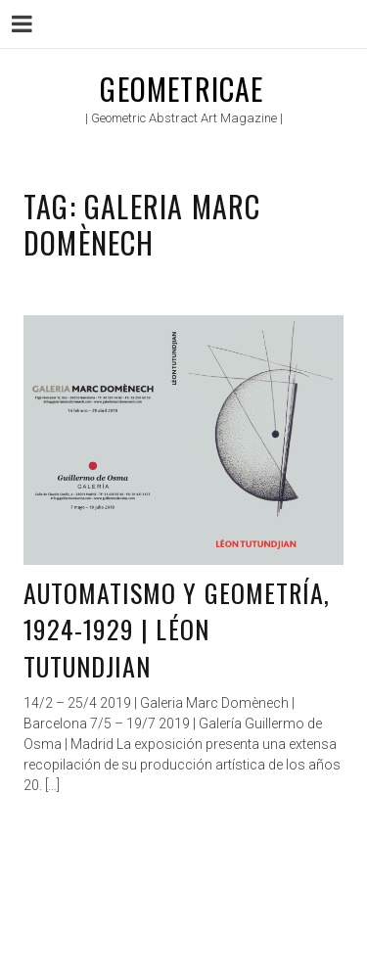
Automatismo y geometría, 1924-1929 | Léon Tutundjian (177, 630)
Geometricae (182, 89)
